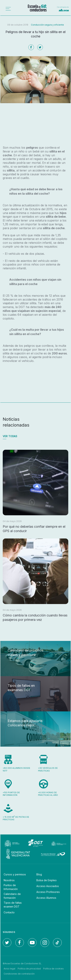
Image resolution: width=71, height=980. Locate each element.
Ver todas (10, 436)
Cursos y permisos (15, 874)
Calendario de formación (12, 896)
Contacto (9, 912)
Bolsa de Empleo (47, 880)
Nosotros (9, 880)
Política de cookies (53, 969)
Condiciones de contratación (19, 974)
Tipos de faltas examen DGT (13, 905)
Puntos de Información (11, 887)
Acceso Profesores (48, 892)
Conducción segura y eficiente (47, 25)
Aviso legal (9, 969)
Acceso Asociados (48, 886)
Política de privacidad (29, 969)
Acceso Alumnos (46, 898)
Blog (39, 874)
